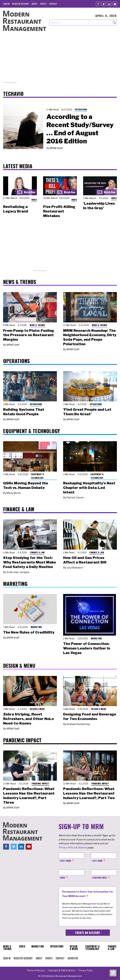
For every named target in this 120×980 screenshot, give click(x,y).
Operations (81, 109)
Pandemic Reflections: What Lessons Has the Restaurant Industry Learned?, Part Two (89, 793)
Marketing (36, 627)
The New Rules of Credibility (29, 632)
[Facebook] (98, 4)
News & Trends (37, 325)
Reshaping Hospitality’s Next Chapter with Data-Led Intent (89, 488)
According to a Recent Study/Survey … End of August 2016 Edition (80, 129)
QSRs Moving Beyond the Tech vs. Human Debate (26, 485)
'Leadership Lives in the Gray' (99, 206)
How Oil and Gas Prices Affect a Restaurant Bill (85, 560)
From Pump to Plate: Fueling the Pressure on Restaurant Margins (29, 335)
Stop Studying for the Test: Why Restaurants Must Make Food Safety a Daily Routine (30, 562)
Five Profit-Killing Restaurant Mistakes (59, 211)
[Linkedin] (109, 4)
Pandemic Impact (40, 783)
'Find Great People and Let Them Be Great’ (87, 412)
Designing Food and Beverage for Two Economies (90, 716)
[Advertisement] (60, 59)
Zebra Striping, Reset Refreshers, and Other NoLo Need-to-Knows (28, 719)
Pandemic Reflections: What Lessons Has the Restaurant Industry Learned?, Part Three (29, 796)
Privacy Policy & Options (73, 847)
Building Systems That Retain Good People (24, 412)
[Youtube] (115, 4)
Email (63, 878)
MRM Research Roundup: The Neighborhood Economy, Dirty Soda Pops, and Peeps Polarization (90, 337)
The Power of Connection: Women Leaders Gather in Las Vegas (87, 648)
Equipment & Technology (37, 476)
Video (34, 200)
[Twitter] (104, 4)
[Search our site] (81, 23)
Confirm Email (100, 878)
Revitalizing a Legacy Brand (16, 209)
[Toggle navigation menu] (113, 973)
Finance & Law (37, 552)
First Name (66, 861)
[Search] (114, 23)
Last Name (97, 861)
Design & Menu (37, 709)
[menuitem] (6, 4)
